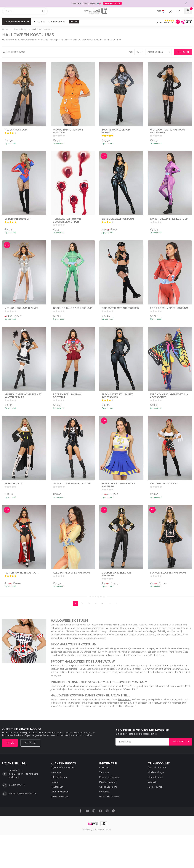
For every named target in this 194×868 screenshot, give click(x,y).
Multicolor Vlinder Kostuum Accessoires (169, 396)
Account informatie (157, 767)
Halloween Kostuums (42, 29)
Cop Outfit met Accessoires (120, 308)
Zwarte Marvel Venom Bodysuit (116, 131)
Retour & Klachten (60, 792)
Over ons (104, 767)
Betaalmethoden (59, 777)
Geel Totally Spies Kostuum (71, 573)
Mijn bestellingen (156, 772)
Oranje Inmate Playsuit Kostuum (68, 131)
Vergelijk (152, 782)
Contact (55, 782)
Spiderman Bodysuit (18, 219)
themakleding (124, 699)
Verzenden (56, 772)
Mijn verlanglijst (155, 777)
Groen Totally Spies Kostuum (73, 308)
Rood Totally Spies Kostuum (169, 308)
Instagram (30, 743)
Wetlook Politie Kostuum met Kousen (167, 131)
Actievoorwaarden (60, 797)
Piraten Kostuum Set (164, 484)
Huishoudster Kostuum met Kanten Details (23, 396)
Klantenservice (56, 22)
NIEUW (74, 22)
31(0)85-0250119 (17, 785)
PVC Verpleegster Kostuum (168, 573)
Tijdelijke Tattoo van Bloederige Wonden (67, 220)
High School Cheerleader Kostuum (118, 485)
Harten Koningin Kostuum (22, 573)
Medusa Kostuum (16, 130)
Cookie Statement (108, 787)
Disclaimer (104, 792)
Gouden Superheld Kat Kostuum (116, 574)
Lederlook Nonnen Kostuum (72, 484)
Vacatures (104, 772)
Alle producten (155, 787)
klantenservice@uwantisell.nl (22, 794)
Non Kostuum (14, 484)
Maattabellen (57, 787)
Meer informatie (112, 3)
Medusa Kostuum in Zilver (21, 308)
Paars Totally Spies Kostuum (169, 219)
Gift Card (39, 22)
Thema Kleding (20, 29)
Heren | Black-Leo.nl (109, 797)
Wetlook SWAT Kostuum (118, 219)
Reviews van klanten (109, 777)
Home (5, 29)
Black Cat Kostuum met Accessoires (117, 396)
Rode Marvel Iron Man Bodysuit (67, 396)
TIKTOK (10, 743)
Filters (183, 52)
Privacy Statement (108, 782)
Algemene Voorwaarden (63, 767)
